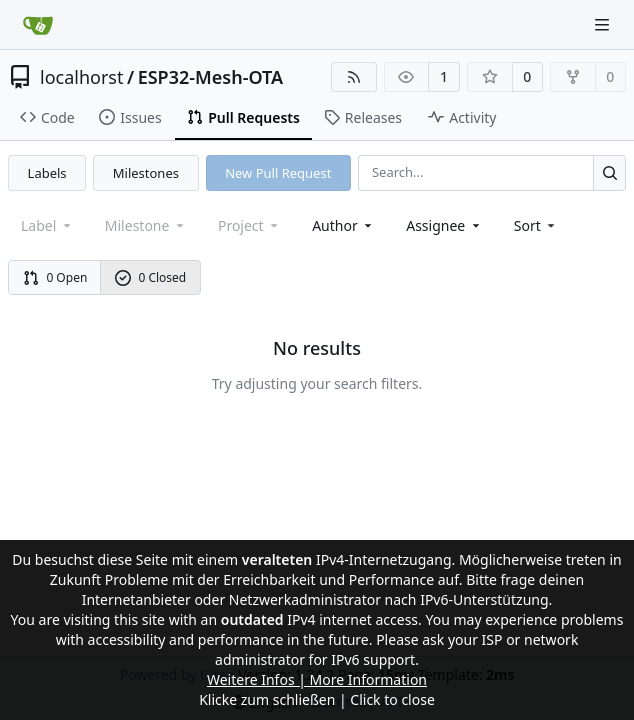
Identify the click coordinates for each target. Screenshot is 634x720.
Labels (47, 173)
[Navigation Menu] (604, 24)
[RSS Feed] (354, 77)
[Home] (38, 25)
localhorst (81, 77)
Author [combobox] (343, 225)
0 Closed (151, 277)
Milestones (146, 173)
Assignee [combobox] (444, 225)
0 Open (55, 277)
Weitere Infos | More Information (317, 679)
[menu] (536, 225)
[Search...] (609, 172)
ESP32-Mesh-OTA (210, 77)
